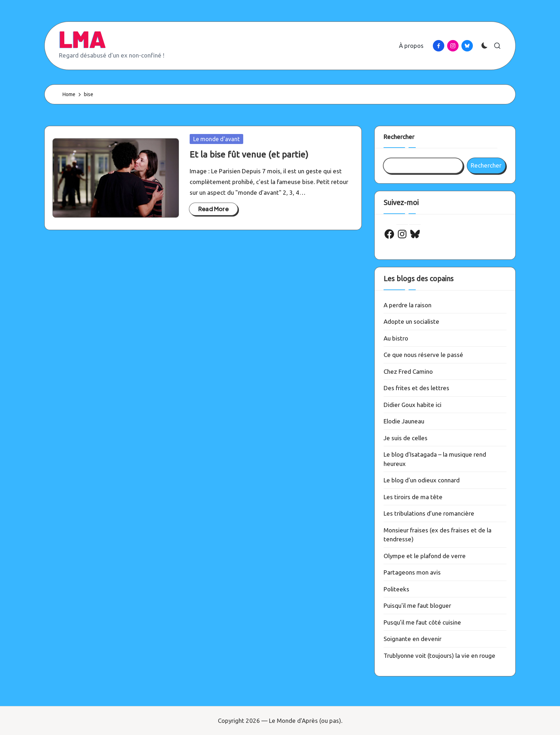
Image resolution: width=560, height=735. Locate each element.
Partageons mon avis (412, 572)
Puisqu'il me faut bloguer (417, 605)
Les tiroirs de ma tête (413, 497)
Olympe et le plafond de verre (425, 556)
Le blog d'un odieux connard (422, 480)
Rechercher (399, 137)
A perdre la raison (407, 305)
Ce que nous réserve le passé (423, 355)
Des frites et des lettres (416, 388)
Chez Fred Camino (408, 371)
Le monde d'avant (216, 139)
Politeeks (396, 589)
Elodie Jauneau (404, 421)
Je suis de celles (406, 438)
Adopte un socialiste (411, 321)
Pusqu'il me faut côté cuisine (422, 622)
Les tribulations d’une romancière (429, 513)
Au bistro (396, 338)
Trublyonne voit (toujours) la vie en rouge (439, 655)
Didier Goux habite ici (412, 405)
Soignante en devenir (412, 639)
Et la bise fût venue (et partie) (249, 155)
